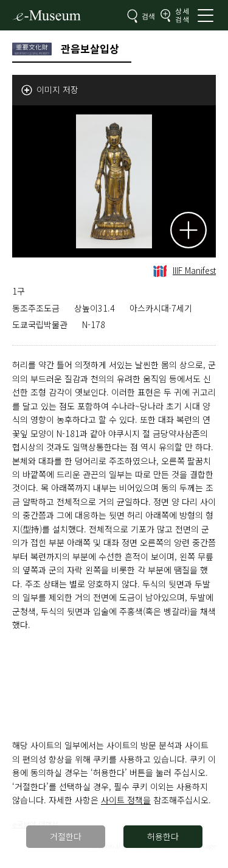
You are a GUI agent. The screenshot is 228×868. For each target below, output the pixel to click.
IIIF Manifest (185, 270)
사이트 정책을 (126, 800)
